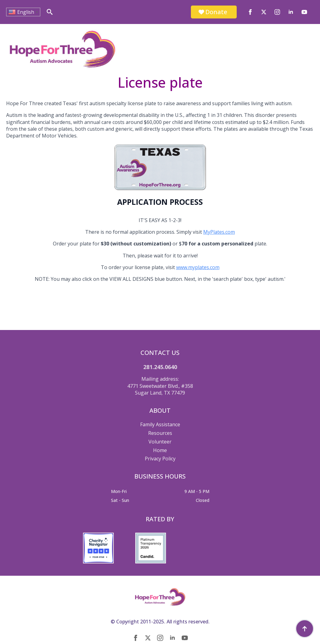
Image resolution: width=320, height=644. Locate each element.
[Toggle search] (50, 12)
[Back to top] (305, 629)
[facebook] (250, 12)
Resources (160, 433)
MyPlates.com (219, 232)
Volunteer (160, 442)
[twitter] (264, 12)
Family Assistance (160, 424)
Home (160, 450)
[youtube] (304, 12)
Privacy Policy (160, 459)
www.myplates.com (198, 267)
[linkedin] (291, 12)
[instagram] (277, 12)
